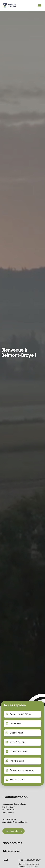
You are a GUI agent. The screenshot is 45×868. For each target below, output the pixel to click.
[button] (40, 5)
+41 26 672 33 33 (9, 819)
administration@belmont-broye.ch (15, 822)
